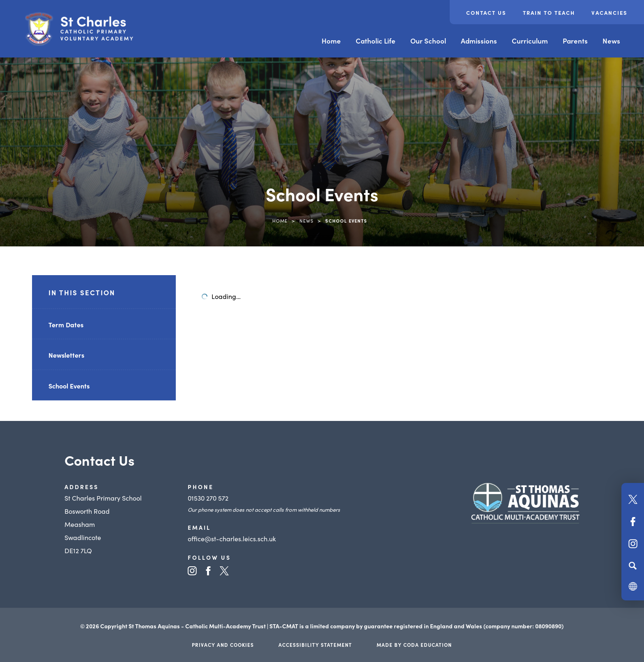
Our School (428, 41)
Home (331, 41)
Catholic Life (376, 41)
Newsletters (66, 355)
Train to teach (549, 13)
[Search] (633, 565)
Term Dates (66, 324)
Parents (575, 41)
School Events (69, 386)
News (611, 41)
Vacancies (609, 13)
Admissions (479, 41)
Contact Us (486, 13)
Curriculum (530, 41)
